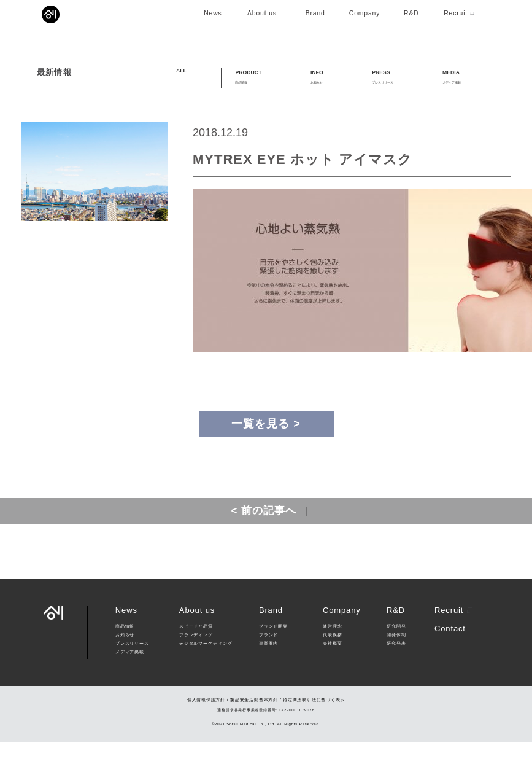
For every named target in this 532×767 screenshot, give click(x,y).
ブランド (268, 660)
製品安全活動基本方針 (254, 725)
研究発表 (396, 668)
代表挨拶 (332, 660)
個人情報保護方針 (206, 725)
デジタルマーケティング (206, 668)
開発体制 (396, 660)
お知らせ (125, 660)
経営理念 (332, 652)
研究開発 (396, 652)
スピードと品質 (196, 652)
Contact (450, 654)
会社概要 (332, 668)
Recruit (453, 635)
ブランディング (196, 660)
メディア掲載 (130, 677)
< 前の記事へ (264, 536)
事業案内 (268, 668)
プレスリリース (132, 668)
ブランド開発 (273, 652)
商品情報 (125, 652)
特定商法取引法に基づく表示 (314, 725)
